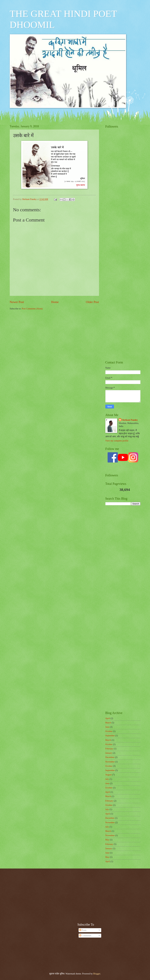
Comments (85, 936)
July (107, 779)
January (109, 753)
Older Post (92, 302)
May (107, 840)
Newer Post (17, 302)
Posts (83, 930)
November (110, 762)
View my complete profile (117, 441)
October (109, 731)
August (109, 775)
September (110, 736)
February (109, 749)
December (110, 757)
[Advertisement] (123, 207)
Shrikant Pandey (130, 420)
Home (55, 302)
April (108, 718)
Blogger (97, 974)
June (107, 727)
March (108, 723)
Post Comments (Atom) (32, 309)
